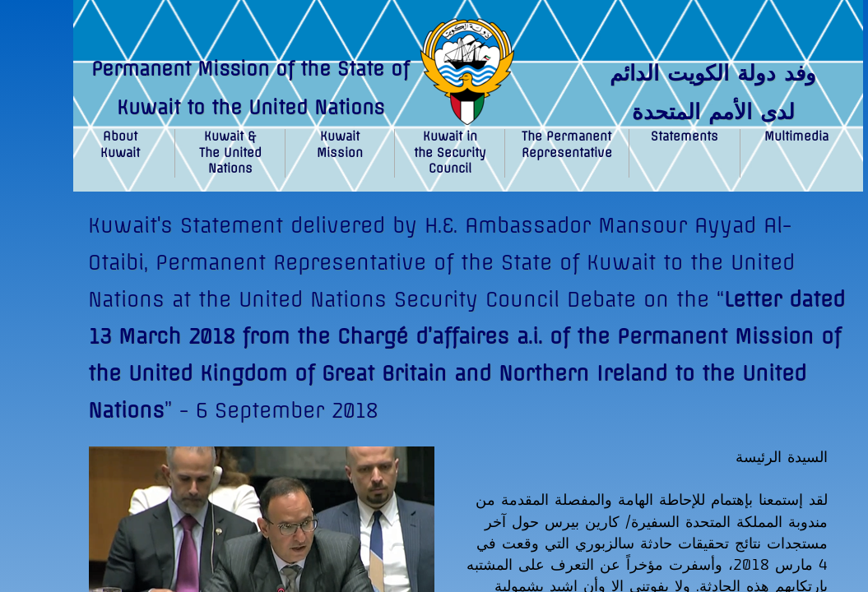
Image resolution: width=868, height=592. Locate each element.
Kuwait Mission (340, 145)
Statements (685, 136)
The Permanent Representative (567, 145)
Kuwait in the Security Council (450, 153)
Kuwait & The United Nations (230, 153)
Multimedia (796, 136)
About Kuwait (120, 145)
